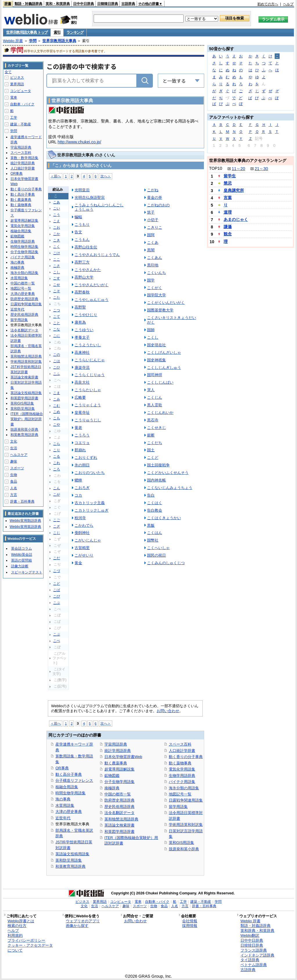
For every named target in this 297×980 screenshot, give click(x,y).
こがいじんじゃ (88, 540)
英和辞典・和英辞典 (257, 931)
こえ (57, 221)
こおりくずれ (86, 457)
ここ (57, 259)
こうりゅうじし (88, 420)
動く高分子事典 (69, 774)
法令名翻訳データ (119, 813)
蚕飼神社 (82, 533)
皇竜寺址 (82, 413)
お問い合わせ (168, 711)
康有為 (80, 322)
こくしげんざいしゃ (164, 352)
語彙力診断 (20, 566)
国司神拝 (155, 375)
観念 (228, 234)
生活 (14, 448)
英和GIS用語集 (181, 843)
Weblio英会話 (21, 555)
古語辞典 (128, 4)
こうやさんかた (88, 270)
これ (57, 463)
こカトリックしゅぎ (92, 510)
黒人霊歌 (155, 405)
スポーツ (17, 468)
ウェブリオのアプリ (83, 921)
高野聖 (80, 307)
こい (57, 208)
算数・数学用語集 (24, 158)
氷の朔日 (82, 465)
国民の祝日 (156, 555)
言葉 (228, 198)
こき (57, 240)
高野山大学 (84, 277)
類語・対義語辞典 (28, 4)
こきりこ (155, 227)
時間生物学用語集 (70, 793)
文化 (14, 441)
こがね (153, 190)
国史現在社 (156, 345)
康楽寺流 (82, 368)
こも (57, 418)
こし (57, 272)
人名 (14, 488)
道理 (228, 212)
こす (57, 278)
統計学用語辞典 (118, 751)
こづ (57, 571)
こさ (57, 266)
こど (57, 584)
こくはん (155, 533)
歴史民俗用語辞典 (119, 807)
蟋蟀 (78, 480)
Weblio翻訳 (250, 935)
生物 (14, 475)
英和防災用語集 (69, 860)
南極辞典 (112, 788)
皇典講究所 (234, 190)
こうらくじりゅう (90, 375)
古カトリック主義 (90, 503)
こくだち (155, 443)
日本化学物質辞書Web (123, 757)
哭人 (151, 390)
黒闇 (151, 250)
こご (57, 520)
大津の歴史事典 (69, 812)
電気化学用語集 (182, 769)
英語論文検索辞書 (119, 825)
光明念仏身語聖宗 (90, 197)
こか (57, 234)
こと (57, 323)
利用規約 (15, 935)
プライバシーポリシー (26, 940)
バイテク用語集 (182, 782)
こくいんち (156, 273)
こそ (57, 291)
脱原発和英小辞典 (184, 849)
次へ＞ (106, 176)
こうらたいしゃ (88, 390)
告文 (78, 232)
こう (57, 215)
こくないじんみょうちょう (170, 488)
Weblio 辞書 (13, 41)
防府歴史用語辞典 (119, 800)
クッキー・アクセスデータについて (30, 948)
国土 (151, 450)
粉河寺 (80, 518)
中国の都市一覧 (118, 794)
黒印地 (153, 265)
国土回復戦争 (158, 465)
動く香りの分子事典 (186, 757)
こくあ (153, 242)
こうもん (82, 240)
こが (57, 494)
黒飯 (151, 525)
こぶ (57, 603)
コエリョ (82, 443)
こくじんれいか (160, 413)
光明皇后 (82, 190)
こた (57, 297)
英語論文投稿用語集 (72, 854)
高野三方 (82, 262)
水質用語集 (65, 805)
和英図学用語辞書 (119, 832)
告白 (151, 495)
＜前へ (56, 176)
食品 (14, 481)
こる (57, 456)
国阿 (151, 235)
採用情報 (190, 926)
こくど (153, 457)
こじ (57, 533)
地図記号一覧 (180, 794)
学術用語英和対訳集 (186, 825)
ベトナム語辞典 (254, 965)
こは (57, 361)
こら (57, 444)
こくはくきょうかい (164, 518)
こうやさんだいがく (92, 285)
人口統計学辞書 (182, 751)
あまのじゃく (236, 219)
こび (57, 596)
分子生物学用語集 (119, 782)
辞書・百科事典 (22, 501)
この (57, 355)
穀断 (151, 435)
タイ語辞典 (250, 960)
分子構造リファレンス (74, 780)
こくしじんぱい (160, 382)
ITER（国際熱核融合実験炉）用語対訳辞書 (27, 419)
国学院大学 (156, 295)
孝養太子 (82, 337)
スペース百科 (180, 744)
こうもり (82, 224)
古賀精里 (82, 548)
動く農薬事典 (116, 763)
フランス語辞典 (254, 950)
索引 (57, 32)
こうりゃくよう (88, 405)
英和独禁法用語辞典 (121, 819)
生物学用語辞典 (182, 776)
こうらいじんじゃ (90, 360)
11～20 (238, 169)
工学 (14, 118)
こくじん (155, 397)
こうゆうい (84, 330)
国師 (151, 330)
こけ (57, 253)
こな (57, 329)
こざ (57, 526)
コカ (78, 495)
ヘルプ (288, 4)
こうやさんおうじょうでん (97, 255)
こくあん (155, 258)
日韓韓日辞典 (108, 4)
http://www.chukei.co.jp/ (79, 142)
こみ (57, 399)
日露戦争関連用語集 (186, 800)
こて (57, 317)
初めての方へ (268, 4)
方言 (14, 495)
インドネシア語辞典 (257, 955)
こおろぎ (82, 488)
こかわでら (84, 525)
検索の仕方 (17, 926)
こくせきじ (156, 428)
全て (8, 72)
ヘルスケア (19, 455)
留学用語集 (178, 807)
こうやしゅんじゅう (92, 300)
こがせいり (84, 555)
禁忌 (228, 183)
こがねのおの (158, 205)
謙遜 (228, 227)
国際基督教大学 (160, 310)
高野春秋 (82, 292)
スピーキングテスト (27, 572)
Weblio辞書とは (21, 921)
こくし (153, 337)
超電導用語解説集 (119, 769)
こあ (57, 202)
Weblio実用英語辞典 (25, 527)
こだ (57, 558)
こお (57, 228)
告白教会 (155, 510)
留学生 (230, 176)
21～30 (261, 169)
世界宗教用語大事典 (59, 41)
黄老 (78, 428)
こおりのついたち (90, 473)
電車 (14, 98)
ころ (57, 469)
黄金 (78, 563)
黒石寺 (153, 420)
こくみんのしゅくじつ (166, 563)
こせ (57, 285)
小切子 (153, 220)
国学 (151, 280)
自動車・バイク (22, 104)
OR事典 (62, 768)
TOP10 (216, 168)
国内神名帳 (156, 480)
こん (57, 488)
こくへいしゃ (158, 548)
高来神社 (82, 352)
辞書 (8, 4)
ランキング (75, 32)
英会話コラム (21, 548)
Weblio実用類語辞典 (25, 521)
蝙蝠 (78, 217)
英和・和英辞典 (58, 4)
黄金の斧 (155, 197)
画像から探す (77, 926)
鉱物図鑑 (112, 776)
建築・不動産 (21, 124)
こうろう (82, 435)
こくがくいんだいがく (166, 303)
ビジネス (17, 77)
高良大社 (82, 382)
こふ (57, 374)
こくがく (155, 288)
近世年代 (63, 818)
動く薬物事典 (180, 763)
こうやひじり (86, 315)
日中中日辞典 (84, 4)
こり (57, 450)
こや (57, 425)
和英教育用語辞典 (70, 866)
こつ (57, 310)
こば (57, 590)
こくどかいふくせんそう (168, 473)
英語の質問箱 (21, 560)
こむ (57, 406)
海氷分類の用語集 (184, 788)
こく (57, 247)
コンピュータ (21, 91)
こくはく (155, 503)
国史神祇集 (156, 360)
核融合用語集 (67, 787)
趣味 (14, 461)
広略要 (80, 397)
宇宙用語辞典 (116, 744)
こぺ (57, 641)
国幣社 (153, 540)
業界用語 (17, 84)
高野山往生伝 (86, 247)
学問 (33, 41)
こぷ (57, 634)
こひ (57, 367)
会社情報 (190, 921)
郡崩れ (80, 450)
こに (57, 336)
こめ (57, 412)
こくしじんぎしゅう (164, 368)
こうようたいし (88, 345)
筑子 (151, 212)
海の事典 (63, 799)
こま (57, 393)
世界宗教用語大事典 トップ (27, 32)
